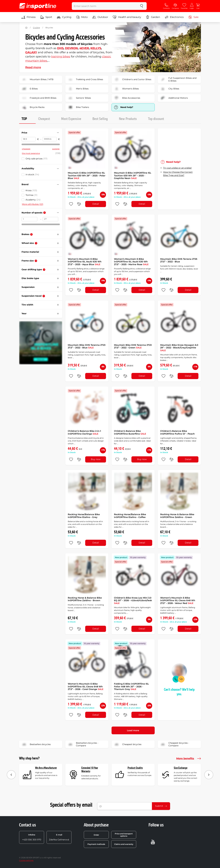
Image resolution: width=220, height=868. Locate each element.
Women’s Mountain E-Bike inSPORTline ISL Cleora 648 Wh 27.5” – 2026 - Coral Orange (86, 686)
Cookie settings (26, 860)
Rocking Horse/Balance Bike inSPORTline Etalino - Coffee (130, 516)
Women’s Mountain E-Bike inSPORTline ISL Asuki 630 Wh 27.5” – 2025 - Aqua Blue (85, 262)
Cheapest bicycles (127, 744)
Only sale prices (37, 159)
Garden (153, 17)
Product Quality (135, 768)
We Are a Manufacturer (46, 768)
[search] (142, 6)
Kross (31, 190)
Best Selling (100, 119)
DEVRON (71, 48)
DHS (60, 48)
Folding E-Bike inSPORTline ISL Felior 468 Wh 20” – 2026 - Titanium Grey (131, 686)
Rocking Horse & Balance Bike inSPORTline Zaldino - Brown (85, 599)
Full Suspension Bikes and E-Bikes (178, 80)
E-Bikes (29, 89)
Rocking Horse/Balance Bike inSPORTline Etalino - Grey (84, 516)
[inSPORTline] (38, 6)
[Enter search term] (104, 6)
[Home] (26, 28)
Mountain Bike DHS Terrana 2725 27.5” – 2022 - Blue (179, 260)
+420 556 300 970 (32, 837)
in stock (32, 174)
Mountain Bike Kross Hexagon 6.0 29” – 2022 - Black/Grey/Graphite (179, 348)
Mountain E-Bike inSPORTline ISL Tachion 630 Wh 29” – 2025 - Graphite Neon (133, 175)
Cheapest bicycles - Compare (174, 744)
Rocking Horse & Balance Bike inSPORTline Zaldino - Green (177, 516)
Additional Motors (174, 98)
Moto (82, 17)
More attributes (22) (33, 204)
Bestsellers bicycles (36, 744)
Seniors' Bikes (79, 98)
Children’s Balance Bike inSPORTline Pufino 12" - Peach (177, 432)
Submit (161, 806)
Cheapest (44, 119)
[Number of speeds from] (29, 219)
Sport (46, 17)
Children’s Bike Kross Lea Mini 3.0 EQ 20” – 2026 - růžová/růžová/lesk (133, 600)
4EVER (84, 48)
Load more (133, 730)
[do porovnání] (79, 204)
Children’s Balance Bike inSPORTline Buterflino (130, 432)
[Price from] (29, 139)
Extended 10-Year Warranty (90, 770)
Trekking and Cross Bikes (85, 80)
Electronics (174, 17)
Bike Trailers (78, 107)
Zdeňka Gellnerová (59, 837)
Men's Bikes (78, 89)
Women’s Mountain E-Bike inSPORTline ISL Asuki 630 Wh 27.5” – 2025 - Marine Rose (131, 262)
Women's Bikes (126, 89)
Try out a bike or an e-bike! (177, 168)
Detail (96, 204)
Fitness (29, 17)
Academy (33, 200)
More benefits (189, 759)
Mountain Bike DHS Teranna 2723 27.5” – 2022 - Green (133, 346)
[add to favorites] (71, 204)
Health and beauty (127, 17)
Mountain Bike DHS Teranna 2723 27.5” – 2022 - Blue (87, 346)
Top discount (156, 119)
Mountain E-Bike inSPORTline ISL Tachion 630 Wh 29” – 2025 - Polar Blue (87, 175)
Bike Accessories (127, 98)
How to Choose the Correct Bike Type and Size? (178, 174)
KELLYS (96, 48)
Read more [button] (33, 67)
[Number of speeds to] (51, 219)
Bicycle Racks (33, 107)
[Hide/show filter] (58, 133)
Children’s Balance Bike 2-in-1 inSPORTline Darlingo (84, 432)
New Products (128, 119)
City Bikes (169, 89)
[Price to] (50, 139)
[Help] (45, 213)
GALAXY (31, 52)
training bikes (61, 57)
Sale (193, 17)
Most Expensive (71, 119)
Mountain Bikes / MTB (37, 80)
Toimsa (32, 195)
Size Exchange (181, 768)
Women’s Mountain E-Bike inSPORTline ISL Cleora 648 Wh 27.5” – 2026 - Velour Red (178, 600)
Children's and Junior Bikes (132, 80)
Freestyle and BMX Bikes (39, 98)
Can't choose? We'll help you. (179, 692)
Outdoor (100, 17)
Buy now (96, 459)
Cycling (64, 17)
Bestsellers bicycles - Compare (83, 744)
